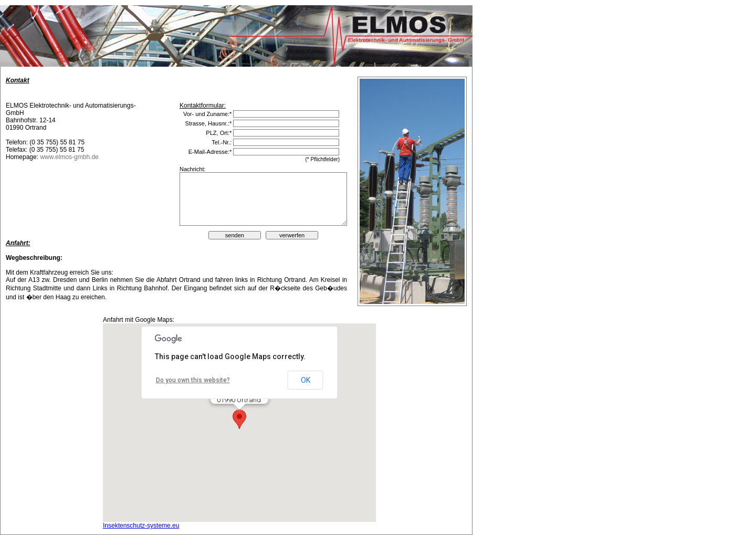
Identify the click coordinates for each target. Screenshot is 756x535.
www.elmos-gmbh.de (69, 157)
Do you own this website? (193, 380)
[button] (239, 419)
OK (306, 380)
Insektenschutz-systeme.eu (141, 526)
